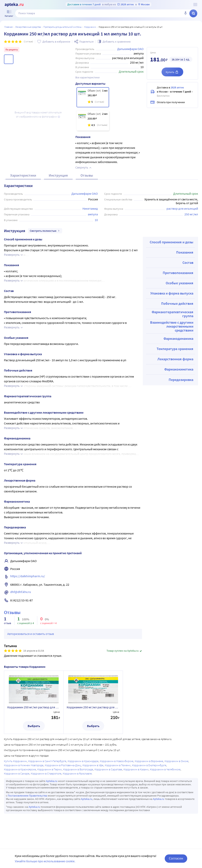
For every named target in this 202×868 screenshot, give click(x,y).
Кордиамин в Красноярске (20, 769)
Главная (8, 27)
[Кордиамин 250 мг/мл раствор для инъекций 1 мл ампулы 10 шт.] (93, 97)
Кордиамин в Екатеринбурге (149, 765)
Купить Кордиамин (15, 761)
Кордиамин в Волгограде (78, 769)
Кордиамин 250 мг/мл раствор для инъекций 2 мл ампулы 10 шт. (93, 707)
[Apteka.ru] (14, 5)
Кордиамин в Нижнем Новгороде (24, 765)
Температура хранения (175, 349)
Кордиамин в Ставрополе (46, 774)
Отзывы (87, 175)
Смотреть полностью (45, 231)
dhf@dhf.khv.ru (21, 592)
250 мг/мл (191, 214)
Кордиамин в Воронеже (149, 761)
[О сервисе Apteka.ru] (195, 5)
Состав (188, 263)
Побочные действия (177, 303)
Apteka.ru (52, 781)
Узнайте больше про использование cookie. (45, 861)
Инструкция (58, 175)
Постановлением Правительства (27, 796)
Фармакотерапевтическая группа (173, 314)
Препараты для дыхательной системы (63, 27)
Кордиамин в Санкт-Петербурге (47, 761)
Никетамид (90, 208)
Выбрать (34, 726)
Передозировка (181, 380)
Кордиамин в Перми (50, 769)
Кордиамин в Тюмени (118, 765)
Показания (185, 252)
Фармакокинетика (179, 369)
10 (96, 220)
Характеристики (23, 175)
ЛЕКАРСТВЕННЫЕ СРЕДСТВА (28, 27)
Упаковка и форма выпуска (172, 293)
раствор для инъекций (182, 208)
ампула (93, 214)
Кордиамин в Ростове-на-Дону (63, 765)
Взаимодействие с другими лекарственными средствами (172, 326)
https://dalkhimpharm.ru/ (28, 576)
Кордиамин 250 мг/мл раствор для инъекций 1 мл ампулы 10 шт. (34, 707)
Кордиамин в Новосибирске (117, 761)
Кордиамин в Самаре (17, 774)
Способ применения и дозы (172, 242)
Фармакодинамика (178, 339)
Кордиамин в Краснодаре (83, 761)
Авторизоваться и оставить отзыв (31, 634)
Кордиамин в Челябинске (165, 769)
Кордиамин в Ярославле (77, 774)
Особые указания (180, 283)
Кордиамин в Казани (136, 769)
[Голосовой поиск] (185, 13)
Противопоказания (178, 273)
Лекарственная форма (175, 359)
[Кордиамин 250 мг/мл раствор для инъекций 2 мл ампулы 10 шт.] (93, 120)
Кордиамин (90, 27)
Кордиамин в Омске (176, 761)
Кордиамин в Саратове (108, 769)
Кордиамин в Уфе (93, 765)
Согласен (176, 858)
